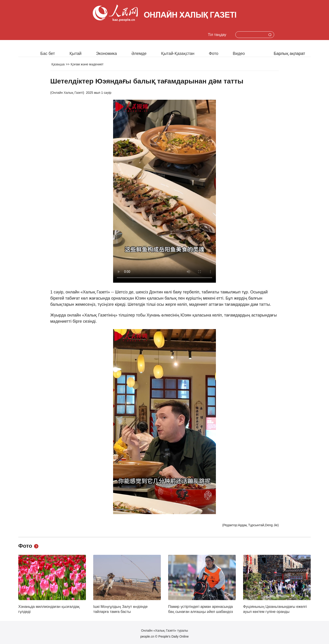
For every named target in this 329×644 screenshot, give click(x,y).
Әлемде (139, 54)
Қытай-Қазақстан (178, 54)
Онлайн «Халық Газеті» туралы (164, 631)
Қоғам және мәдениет (87, 64)
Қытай (76, 54)
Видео (239, 54)
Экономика (106, 54)
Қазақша (58, 64)
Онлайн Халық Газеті (67, 93)
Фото (214, 54)
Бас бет (48, 54)
